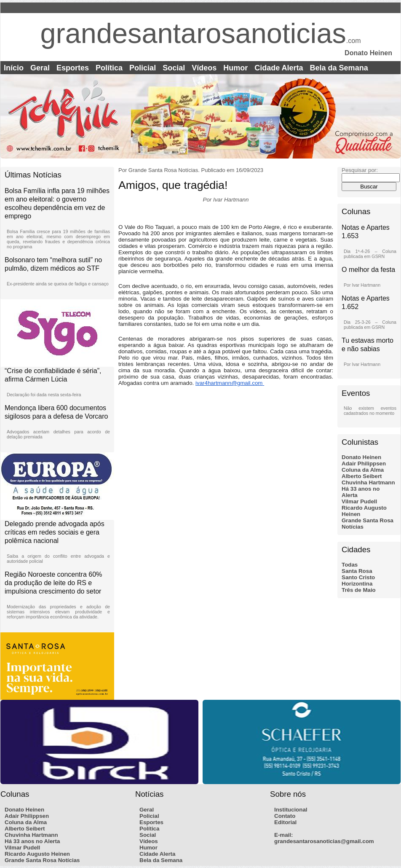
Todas (350, 565)
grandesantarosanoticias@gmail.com (324, 841)
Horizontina (357, 584)
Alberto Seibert (362, 476)
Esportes (73, 68)
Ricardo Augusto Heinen (37, 854)
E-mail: (283, 835)
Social (174, 68)
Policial (143, 68)
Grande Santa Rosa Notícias (42, 860)
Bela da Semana (339, 68)
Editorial (285, 822)
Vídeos (204, 68)
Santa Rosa (357, 571)
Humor (235, 68)
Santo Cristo (358, 577)
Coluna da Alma (363, 470)
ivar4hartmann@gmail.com (230, 383)
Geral (40, 68)
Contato (285, 816)
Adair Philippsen (364, 464)
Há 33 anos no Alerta (32, 841)
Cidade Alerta (279, 68)
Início (14, 68)
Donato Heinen (361, 457)
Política (109, 68)
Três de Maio (359, 590)
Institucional (291, 810)
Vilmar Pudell (359, 501)
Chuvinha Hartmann (368, 482)
